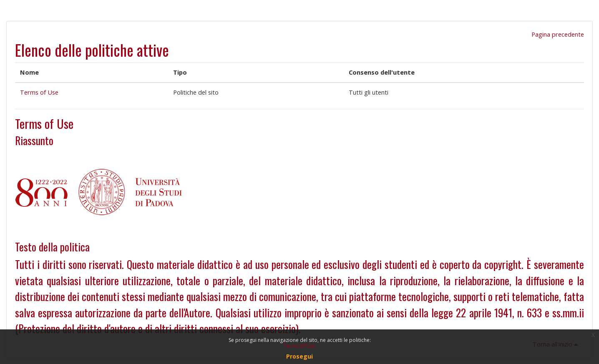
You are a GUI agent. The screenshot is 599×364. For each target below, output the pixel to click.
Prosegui (299, 356)
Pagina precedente (558, 34)
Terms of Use (39, 92)
